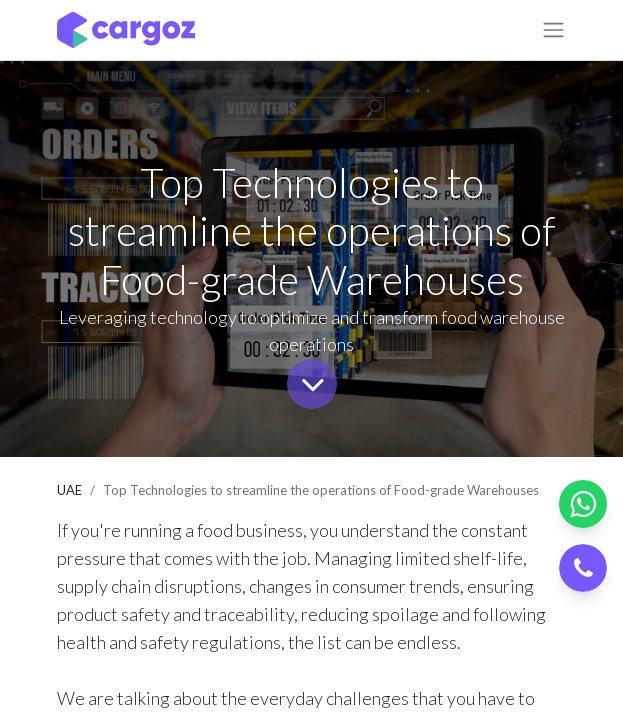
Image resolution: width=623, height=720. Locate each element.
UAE (69, 490)
